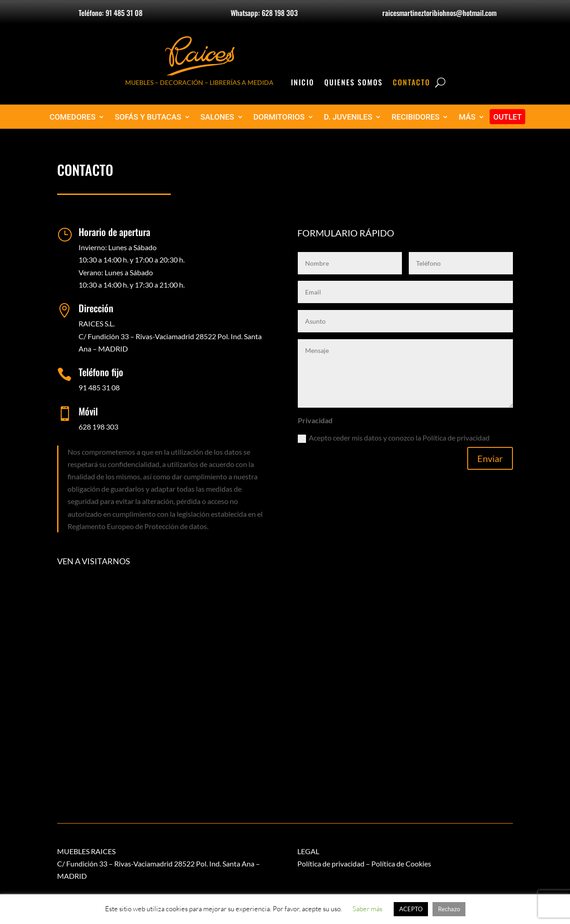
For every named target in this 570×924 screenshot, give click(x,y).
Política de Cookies (401, 864)
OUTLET (508, 117)
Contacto (412, 83)
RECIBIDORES (415, 117)
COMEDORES (73, 117)
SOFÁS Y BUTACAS (148, 117)
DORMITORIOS (279, 117)
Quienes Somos (354, 83)
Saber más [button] (367, 909)
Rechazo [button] (449, 909)
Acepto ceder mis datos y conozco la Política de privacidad (394, 438)
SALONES (217, 117)
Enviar (490, 458)
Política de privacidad (331, 864)
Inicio (303, 83)
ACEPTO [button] (411, 909)
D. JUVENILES (348, 117)
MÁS (467, 117)
